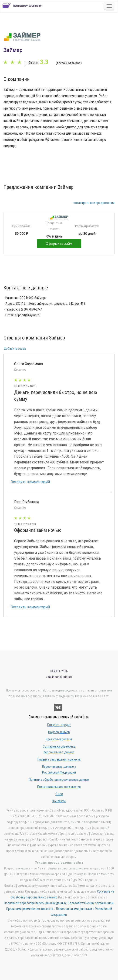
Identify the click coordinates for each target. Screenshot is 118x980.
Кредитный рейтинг (59, 739)
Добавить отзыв (15, 349)
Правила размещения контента (59, 759)
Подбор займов (59, 732)
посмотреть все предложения (94, 203)
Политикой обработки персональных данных (35, 903)
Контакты (59, 801)
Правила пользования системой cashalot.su (59, 717)
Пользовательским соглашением (91, 903)
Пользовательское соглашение (59, 787)
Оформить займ (59, 243)
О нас (59, 794)
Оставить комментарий (30, 482)
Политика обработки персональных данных (59, 780)
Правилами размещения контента (30, 909)
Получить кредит (59, 725)
